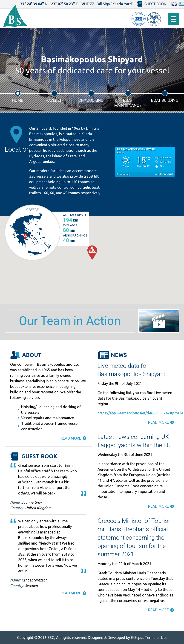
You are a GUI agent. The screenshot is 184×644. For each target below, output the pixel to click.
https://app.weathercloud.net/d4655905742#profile (140, 413)
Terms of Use (156, 638)
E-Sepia (137, 638)
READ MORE (71, 438)
